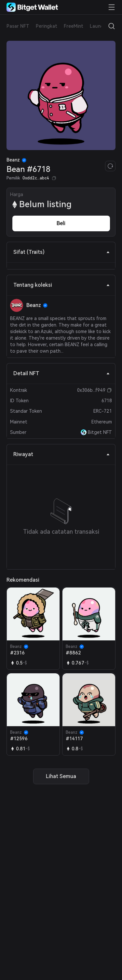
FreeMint (74, 26)
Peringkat (47, 26)
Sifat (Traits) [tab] (62, 252)
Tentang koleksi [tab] (62, 285)
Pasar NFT (18, 26)
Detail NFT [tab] (62, 373)
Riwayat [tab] (62, 454)
